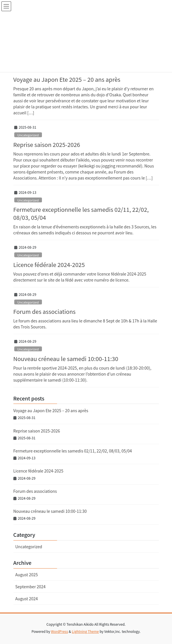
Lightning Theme (85, 631)
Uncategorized (28, 135)
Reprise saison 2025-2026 (47, 144)
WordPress (60, 631)
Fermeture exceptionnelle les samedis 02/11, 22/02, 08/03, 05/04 (81, 213)
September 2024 (31, 587)
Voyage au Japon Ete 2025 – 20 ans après (67, 79)
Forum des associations (44, 311)
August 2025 (27, 575)
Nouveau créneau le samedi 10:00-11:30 (66, 359)
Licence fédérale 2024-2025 (49, 265)
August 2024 (27, 599)
